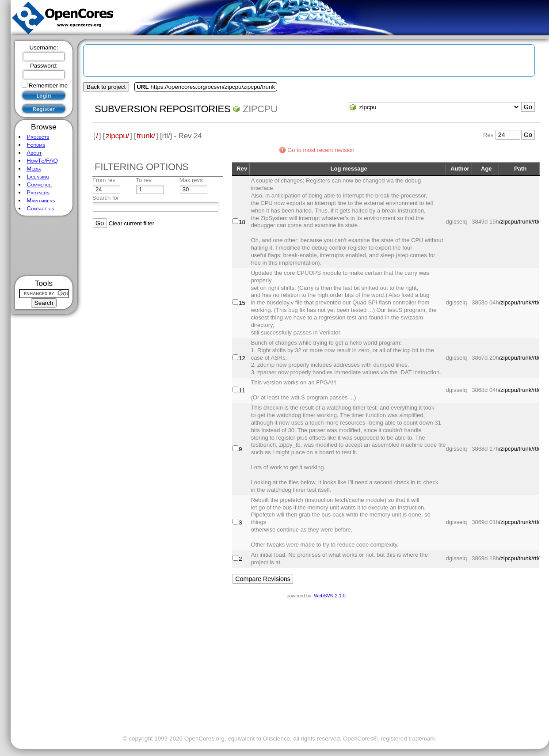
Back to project (106, 87)
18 (242, 222)
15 (242, 303)
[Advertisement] (44, 246)
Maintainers (41, 200)
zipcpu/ (117, 136)
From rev (104, 180)
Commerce (39, 184)
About (34, 153)
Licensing (38, 177)
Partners (38, 192)
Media (34, 169)
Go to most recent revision (321, 150)
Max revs (191, 180)
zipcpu (260, 109)
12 (242, 358)
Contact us (40, 208)
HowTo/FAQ (42, 161)
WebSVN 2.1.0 (330, 596)
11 (242, 390)
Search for (106, 198)
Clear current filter (132, 223)
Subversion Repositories (162, 109)
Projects (38, 137)
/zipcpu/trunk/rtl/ (519, 222)
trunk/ (146, 136)
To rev (143, 180)
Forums (36, 145)
